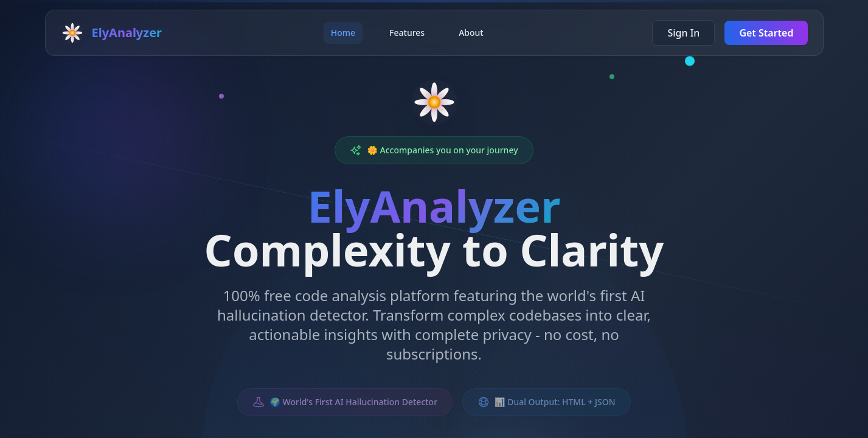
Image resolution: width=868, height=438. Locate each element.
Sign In (683, 33)
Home (343, 33)
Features (407, 33)
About (471, 33)
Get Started (766, 33)
